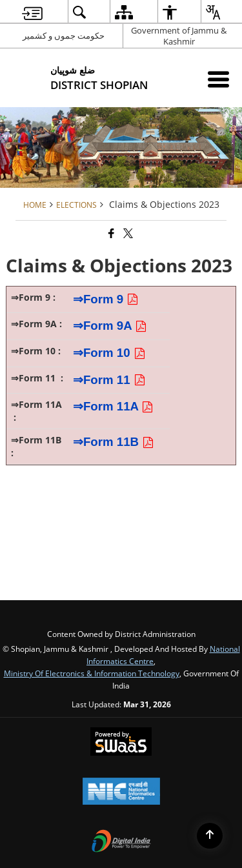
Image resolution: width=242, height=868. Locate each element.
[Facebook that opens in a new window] (110, 233)
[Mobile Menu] (218, 79)
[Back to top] (210, 836)
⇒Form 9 (106, 299)
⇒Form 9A (110, 326)
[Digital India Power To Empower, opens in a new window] (121, 842)
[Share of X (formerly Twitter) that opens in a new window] (127, 233)
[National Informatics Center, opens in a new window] (121, 792)
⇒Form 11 (111, 380)
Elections (76, 205)
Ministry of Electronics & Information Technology (92, 673)
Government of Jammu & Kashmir (179, 36)
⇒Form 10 (109, 353)
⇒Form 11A (115, 406)
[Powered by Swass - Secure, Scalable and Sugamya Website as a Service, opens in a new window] (121, 743)
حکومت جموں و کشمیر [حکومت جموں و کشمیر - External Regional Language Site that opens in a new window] (64, 35)
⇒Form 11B (114, 442)
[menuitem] (32, 12)
